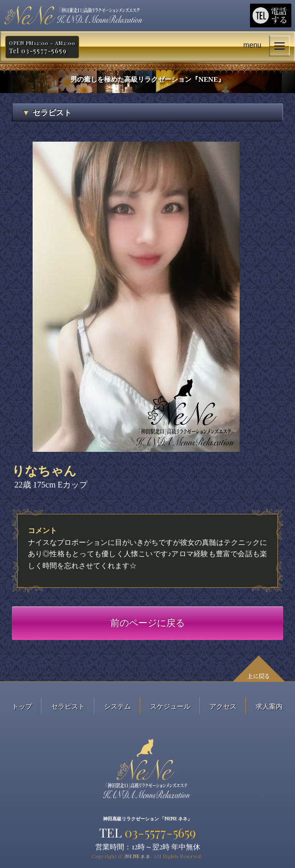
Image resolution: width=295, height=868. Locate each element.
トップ (22, 706)
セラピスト (68, 706)
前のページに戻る (148, 623)
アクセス (223, 706)
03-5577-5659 (160, 832)
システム (117, 706)
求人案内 (269, 706)
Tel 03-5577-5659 (38, 51)
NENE (138, 856)
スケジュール (170, 706)
